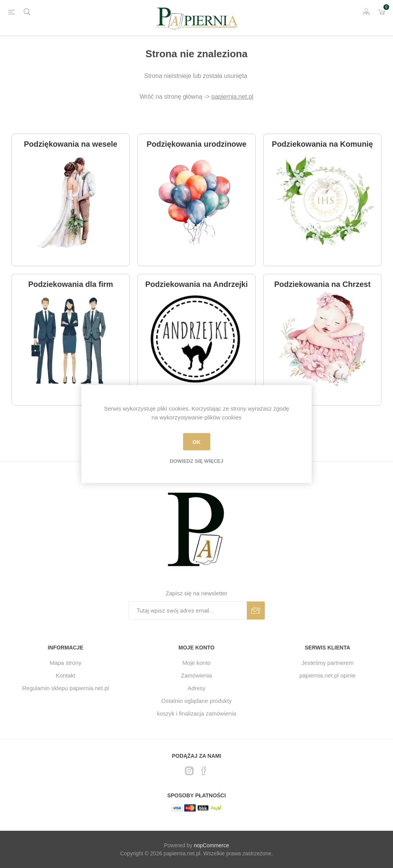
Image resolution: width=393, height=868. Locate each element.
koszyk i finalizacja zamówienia (197, 713)
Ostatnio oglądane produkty (196, 701)
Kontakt (65, 675)
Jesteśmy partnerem (327, 663)
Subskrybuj (256, 610)
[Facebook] (204, 771)
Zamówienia (197, 675)
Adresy (197, 688)
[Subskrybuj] (188, 610)
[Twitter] (189, 771)
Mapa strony (65, 663)
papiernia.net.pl (232, 97)
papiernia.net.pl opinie (328, 675)
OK (197, 442)
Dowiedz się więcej (196, 461)
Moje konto (196, 663)
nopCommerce (211, 845)
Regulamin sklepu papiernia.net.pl (66, 688)
